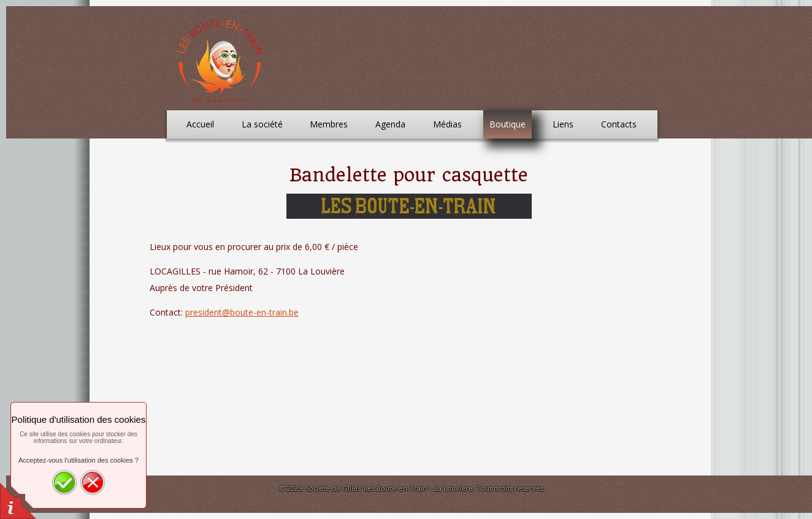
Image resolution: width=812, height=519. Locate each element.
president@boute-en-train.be (242, 312)
